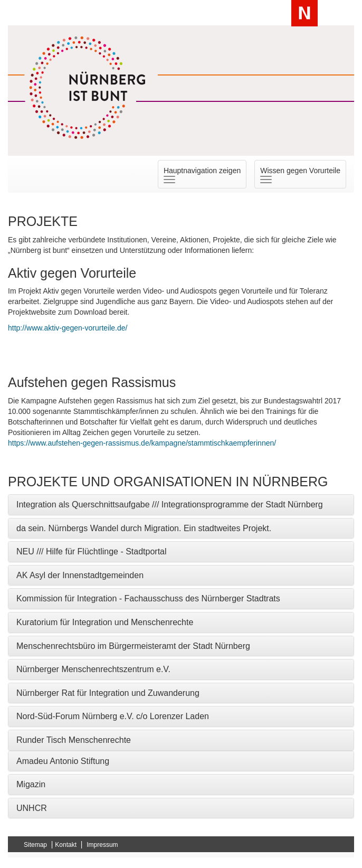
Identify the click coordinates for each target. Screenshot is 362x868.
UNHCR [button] (32, 808)
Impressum (102, 845)
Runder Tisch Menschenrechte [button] (74, 740)
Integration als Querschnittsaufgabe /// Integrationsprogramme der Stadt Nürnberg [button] (170, 504)
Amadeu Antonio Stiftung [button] (63, 761)
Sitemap (35, 845)
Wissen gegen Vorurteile (303, 175)
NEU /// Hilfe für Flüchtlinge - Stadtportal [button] (92, 551)
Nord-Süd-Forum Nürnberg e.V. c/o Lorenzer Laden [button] (113, 716)
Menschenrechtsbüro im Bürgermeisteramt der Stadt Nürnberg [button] (133, 646)
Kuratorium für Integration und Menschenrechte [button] (105, 622)
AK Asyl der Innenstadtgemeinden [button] (80, 575)
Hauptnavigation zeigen (205, 175)
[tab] (181, 505)
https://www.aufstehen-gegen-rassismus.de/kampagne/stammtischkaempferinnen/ (142, 443)
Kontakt (66, 845)
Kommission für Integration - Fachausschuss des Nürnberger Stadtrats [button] (148, 598)
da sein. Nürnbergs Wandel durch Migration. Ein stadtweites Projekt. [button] (144, 528)
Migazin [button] (31, 784)
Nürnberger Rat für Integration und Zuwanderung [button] (108, 693)
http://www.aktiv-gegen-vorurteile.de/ (68, 328)
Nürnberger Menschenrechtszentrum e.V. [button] (93, 669)
